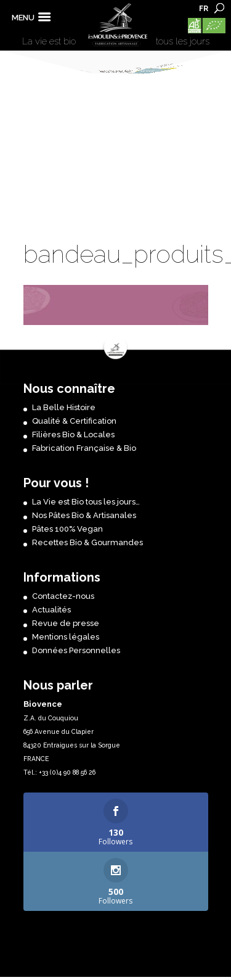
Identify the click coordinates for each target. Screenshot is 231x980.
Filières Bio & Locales (73, 434)
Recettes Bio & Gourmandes (87, 542)
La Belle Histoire (64, 407)
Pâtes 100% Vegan (67, 529)
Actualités (51, 610)
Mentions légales (66, 637)
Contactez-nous (63, 596)
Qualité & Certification (74, 421)
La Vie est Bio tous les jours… (86, 502)
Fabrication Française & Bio (84, 448)
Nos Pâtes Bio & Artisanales (84, 515)
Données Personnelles (76, 650)
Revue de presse (66, 623)
